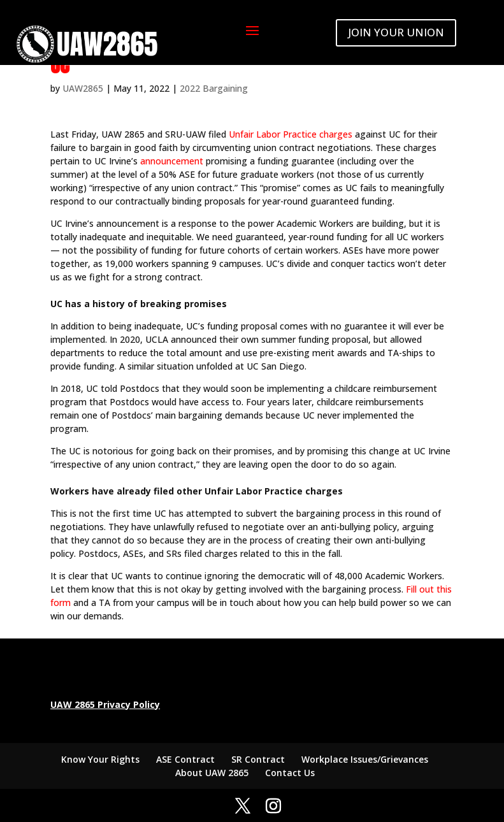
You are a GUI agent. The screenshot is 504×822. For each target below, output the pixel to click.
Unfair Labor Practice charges (291, 134)
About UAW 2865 (212, 773)
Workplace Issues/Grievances (365, 759)
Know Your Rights (100, 759)
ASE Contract (185, 759)
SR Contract (258, 759)
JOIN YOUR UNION (396, 32)
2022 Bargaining (214, 88)
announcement (172, 161)
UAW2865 (83, 88)
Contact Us (290, 773)
